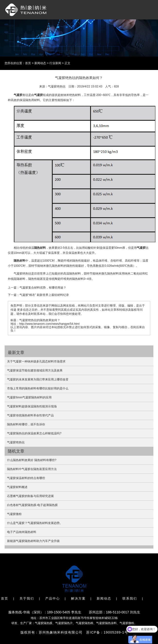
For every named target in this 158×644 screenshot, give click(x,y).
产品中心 (53, 598)
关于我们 (27, 598)
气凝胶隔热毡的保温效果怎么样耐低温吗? (34, 433)
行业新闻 (55, 63)
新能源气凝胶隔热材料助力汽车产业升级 (33, 541)
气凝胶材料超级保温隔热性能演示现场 (32, 406)
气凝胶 (18, 95)
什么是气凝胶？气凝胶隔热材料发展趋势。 (35, 523)
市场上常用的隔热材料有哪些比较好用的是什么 (38, 388)
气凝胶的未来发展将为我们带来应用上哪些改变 (38, 379)
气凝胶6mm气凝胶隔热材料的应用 (29, 397)
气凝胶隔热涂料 (106, 623)
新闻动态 (40, 63)
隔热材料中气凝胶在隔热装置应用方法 (32, 469)
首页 (28, 63)
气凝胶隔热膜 (44, 623)
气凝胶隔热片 (64, 623)
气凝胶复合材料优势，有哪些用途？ (43, 288)
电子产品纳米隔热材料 (22, 532)
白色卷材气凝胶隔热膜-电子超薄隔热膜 (32, 505)
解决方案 (78, 598)
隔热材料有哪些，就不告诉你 (26, 424)
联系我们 (130, 598)
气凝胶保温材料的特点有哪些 (26, 478)
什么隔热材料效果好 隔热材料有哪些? (32, 460)
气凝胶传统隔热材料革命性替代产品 (30, 415)
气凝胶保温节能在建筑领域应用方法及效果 (35, 370)
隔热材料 (40, 248)
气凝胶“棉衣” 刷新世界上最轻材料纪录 (44, 295)
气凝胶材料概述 (17, 487)
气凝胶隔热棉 (84, 623)
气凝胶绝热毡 (16, 442)
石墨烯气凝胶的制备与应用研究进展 (30, 496)
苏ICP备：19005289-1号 (107, 632)
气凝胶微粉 (14, 514)
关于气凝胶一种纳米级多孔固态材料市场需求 (36, 361)
